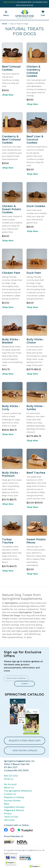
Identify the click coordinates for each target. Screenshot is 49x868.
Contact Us (10, 794)
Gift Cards (9, 820)
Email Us (9, 779)
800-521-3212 (11, 776)
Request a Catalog (14, 797)
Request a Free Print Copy (25, 741)
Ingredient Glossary (14, 807)
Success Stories (12, 801)
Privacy (8, 814)
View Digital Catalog (25, 750)
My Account (10, 784)
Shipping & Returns (14, 810)
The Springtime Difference (18, 791)
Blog (6, 804)
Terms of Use (11, 817)
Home (5, 24)
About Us (9, 788)
